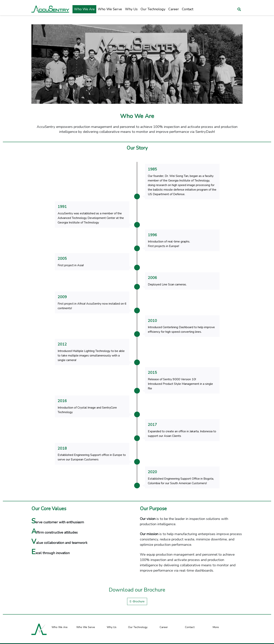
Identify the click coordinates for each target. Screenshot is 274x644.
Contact (188, 9)
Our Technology (153, 9)
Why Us (131, 9)
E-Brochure (137, 597)
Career (174, 9)
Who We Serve (110, 9)
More (216, 623)
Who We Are (84, 9)
